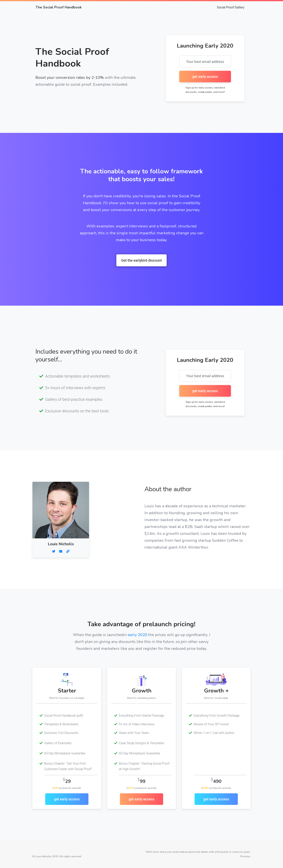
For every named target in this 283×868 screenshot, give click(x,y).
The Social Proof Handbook (59, 7)
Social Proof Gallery (231, 7)
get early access (67, 799)
